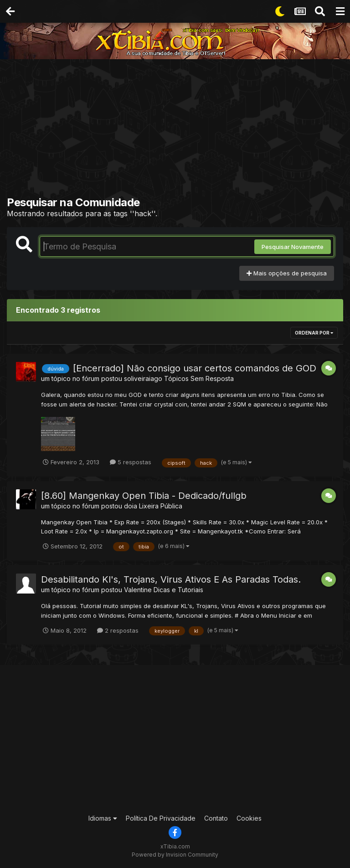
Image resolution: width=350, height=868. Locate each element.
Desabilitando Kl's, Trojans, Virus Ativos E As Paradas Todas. (171, 579)
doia (131, 506)
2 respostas (118, 630)
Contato (216, 818)
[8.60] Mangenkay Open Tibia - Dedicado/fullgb (144, 496)
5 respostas (131, 462)
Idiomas (103, 818)
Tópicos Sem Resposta (199, 378)
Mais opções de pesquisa (287, 273)
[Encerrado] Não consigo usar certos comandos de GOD (195, 368)
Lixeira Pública (161, 506)
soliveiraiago (143, 378)
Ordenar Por (314, 333)
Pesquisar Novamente (293, 247)
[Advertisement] (178, 130)
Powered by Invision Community (175, 855)
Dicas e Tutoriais (178, 590)
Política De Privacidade (161, 818)
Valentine (138, 590)
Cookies (249, 818)
